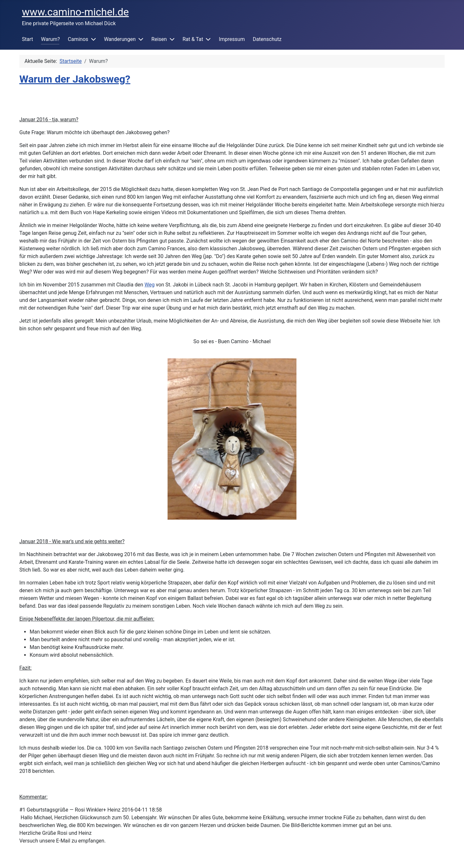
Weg (149, 285)
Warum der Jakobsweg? (75, 79)
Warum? (50, 39)
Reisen (159, 39)
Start (27, 39)
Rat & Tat (193, 39)
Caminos (78, 39)
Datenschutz (267, 39)
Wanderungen (120, 39)
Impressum (232, 39)
